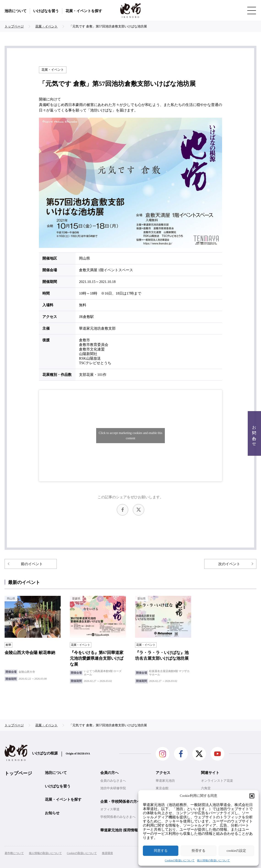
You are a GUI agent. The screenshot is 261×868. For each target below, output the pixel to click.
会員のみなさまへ (113, 781)
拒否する (198, 851)
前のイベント (32, 564)
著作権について (14, 853)
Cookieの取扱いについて (180, 860)
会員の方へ (109, 773)
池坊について (16, 11)
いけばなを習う (46, 11)
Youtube (217, 754)
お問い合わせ (254, 433)
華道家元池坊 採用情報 (119, 830)
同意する (161, 851)
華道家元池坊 (165, 781)
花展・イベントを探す (84, 11)
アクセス (163, 773)
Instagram (163, 754)
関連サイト (210, 773)
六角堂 (206, 788)
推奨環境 (107, 853)
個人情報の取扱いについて (213, 860)
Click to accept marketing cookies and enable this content (130, 436)
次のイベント (229, 564)
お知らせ (52, 813)
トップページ (18, 773)
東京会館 (162, 788)
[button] (252, 796)
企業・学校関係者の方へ (120, 802)
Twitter (139, 510)
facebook (122, 510)
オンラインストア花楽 (217, 781)
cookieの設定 (236, 851)
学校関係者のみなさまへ (118, 817)
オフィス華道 (110, 809)
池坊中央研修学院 (113, 788)
